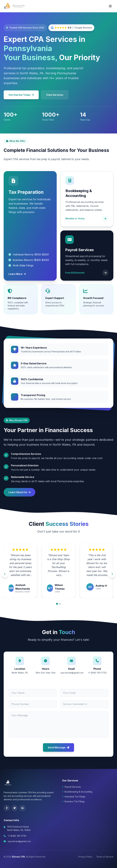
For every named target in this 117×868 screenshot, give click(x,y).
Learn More (17, 274)
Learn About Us (19, 492)
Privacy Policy (85, 857)
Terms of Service (105, 857)
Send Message (58, 747)
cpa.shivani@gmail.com (19, 841)
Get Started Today (21, 95)
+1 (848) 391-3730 (17, 836)
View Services (55, 95)
